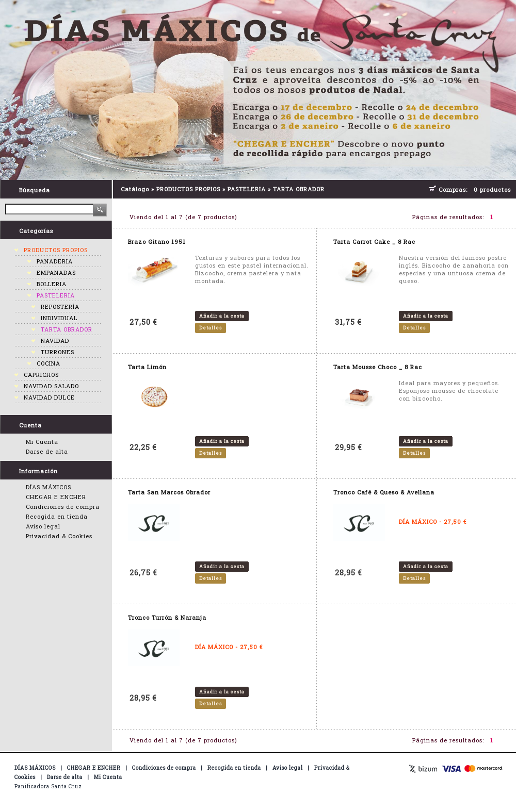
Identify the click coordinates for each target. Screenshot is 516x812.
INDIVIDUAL (59, 318)
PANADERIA (55, 261)
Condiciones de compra (63, 507)
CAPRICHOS (41, 375)
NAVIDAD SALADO (51, 386)
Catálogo (135, 189)
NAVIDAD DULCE (49, 397)
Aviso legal (43, 526)
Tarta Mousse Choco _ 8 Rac (378, 367)
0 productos (492, 189)
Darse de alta (47, 451)
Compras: (455, 189)
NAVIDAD (55, 341)
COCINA (49, 363)
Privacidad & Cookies (59, 536)
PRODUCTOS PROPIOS (56, 250)
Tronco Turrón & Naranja (167, 617)
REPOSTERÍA (60, 306)
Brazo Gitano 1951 (157, 242)
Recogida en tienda (57, 516)
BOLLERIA (52, 284)
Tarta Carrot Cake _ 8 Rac (374, 242)
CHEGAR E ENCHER (56, 497)
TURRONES (58, 352)
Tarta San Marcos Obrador (169, 492)
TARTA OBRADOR (67, 329)
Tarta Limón (147, 367)
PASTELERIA (56, 295)
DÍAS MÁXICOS (49, 487)
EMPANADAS (56, 272)
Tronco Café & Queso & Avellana (384, 492)
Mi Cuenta (42, 442)
